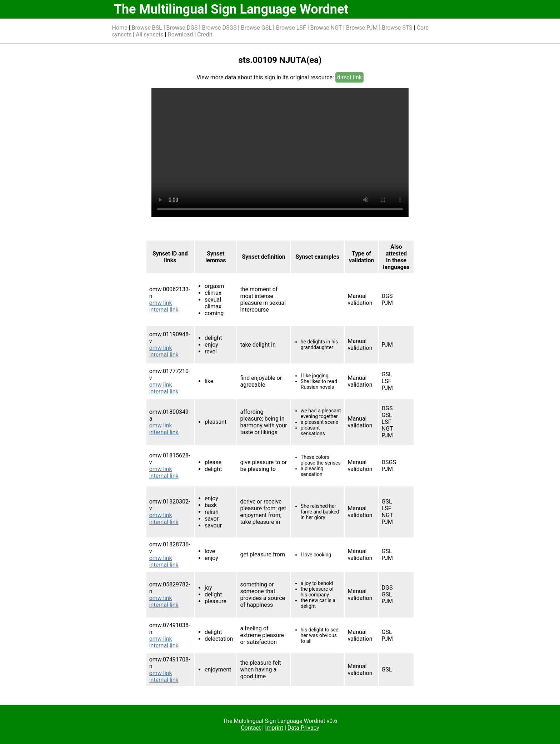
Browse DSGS (219, 28)
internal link (164, 310)
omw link (161, 303)
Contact (251, 728)
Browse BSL (147, 28)
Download (180, 34)
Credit (205, 34)
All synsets (149, 34)
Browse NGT (326, 28)
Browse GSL (256, 28)
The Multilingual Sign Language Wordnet (231, 9)
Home (120, 28)
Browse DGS (182, 28)
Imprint (274, 728)
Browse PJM (362, 28)
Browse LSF (291, 28)
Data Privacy (303, 728)
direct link (349, 77)
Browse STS (397, 28)
